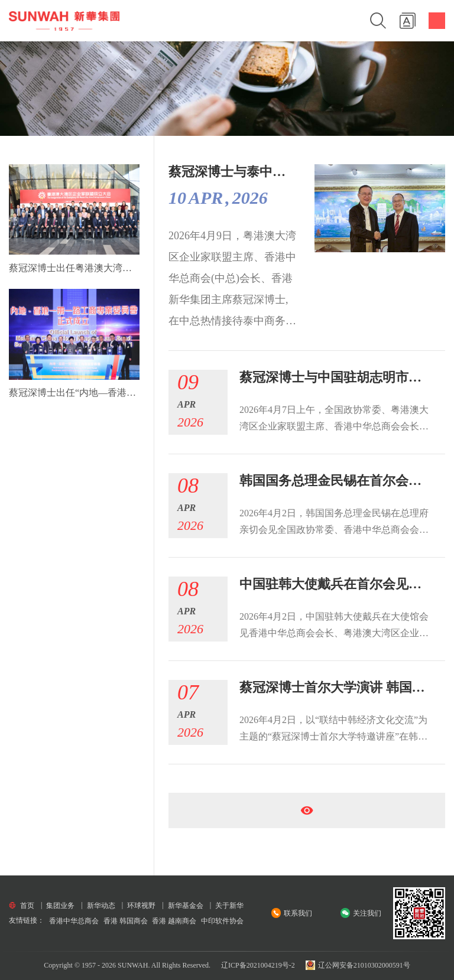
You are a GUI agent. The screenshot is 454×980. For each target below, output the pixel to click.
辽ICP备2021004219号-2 (258, 965)
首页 (27, 906)
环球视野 (141, 906)
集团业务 (60, 906)
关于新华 (229, 906)
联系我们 (298, 913)
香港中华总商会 (74, 921)
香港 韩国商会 (126, 921)
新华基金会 (186, 906)
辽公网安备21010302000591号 (358, 965)
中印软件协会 (222, 921)
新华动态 (101, 906)
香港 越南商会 (174, 921)
